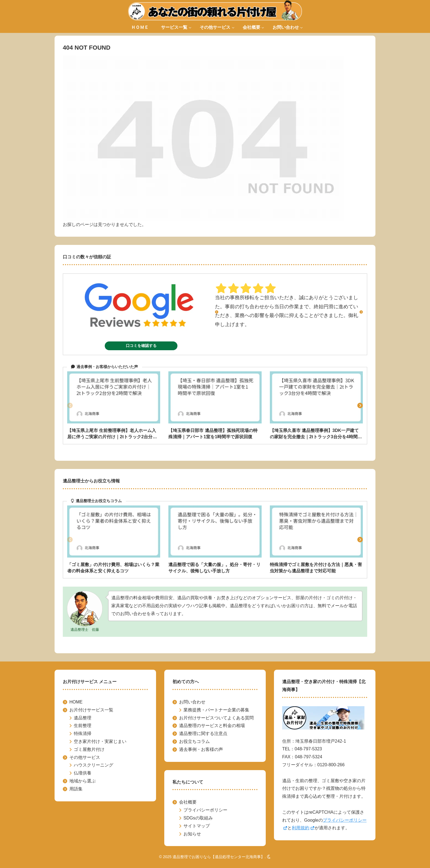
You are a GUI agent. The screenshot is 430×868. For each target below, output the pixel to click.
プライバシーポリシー (205, 810)
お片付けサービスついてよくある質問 (216, 718)
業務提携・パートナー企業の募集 (216, 710)
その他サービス (85, 757)
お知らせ (192, 834)
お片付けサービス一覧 (91, 710)
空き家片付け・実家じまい (100, 741)
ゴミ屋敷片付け (89, 749)
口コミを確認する (141, 346)
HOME (76, 702)
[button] (360, 406)
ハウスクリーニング (94, 765)
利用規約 (303, 828)
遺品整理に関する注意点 (203, 733)
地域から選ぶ (83, 781)
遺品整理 (83, 718)
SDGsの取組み (198, 818)
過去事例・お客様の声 (201, 749)
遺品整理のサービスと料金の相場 (212, 726)
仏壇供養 (83, 773)
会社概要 (188, 802)
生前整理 (83, 726)
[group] (114, 406)
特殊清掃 (83, 733)
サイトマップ (197, 826)
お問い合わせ (192, 702)
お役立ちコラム (194, 741)
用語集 (76, 789)
